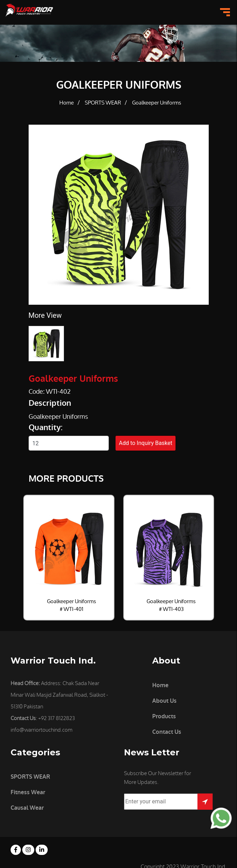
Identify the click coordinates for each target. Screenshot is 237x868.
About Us (164, 701)
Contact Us (167, 732)
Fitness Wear (28, 792)
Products (164, 716)
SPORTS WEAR (103, 103)
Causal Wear (27, 808)
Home (67, 103)
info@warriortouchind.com (42, 730)
